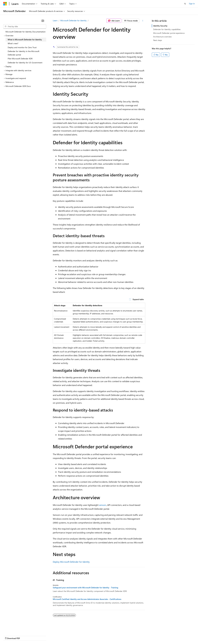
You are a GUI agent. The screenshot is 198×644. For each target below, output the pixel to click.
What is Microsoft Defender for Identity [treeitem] (25, 40)
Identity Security (160, 26)
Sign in (192, 4)
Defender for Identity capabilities (167, 29)
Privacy (60, 636)
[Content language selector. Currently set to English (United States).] (16, 629)
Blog (37, 636)
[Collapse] (43, 21)
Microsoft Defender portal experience (169, 33)
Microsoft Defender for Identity (73, 20)
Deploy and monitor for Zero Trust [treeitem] (22, 47)
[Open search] (185, 4)
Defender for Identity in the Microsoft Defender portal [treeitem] (24, 53)
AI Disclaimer (9, 636)
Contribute (49, 636)
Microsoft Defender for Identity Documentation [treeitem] (26, 32)
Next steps (158, 40)
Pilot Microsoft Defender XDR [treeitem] (20, 59)
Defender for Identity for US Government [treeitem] (25, 63)
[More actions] (143, 21)
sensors (103, 505)
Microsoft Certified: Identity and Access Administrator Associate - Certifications (87, 599)
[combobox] (25, 26)
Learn (55, 20)
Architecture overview (162, 37)
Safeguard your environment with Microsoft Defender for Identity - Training (85, 588)
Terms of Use (100, 636)
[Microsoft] (5, 4)
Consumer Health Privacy (79, 636)
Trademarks (114, 636)
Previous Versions (25, 636)
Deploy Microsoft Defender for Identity (71, 562)
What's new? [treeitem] (13, 43)
